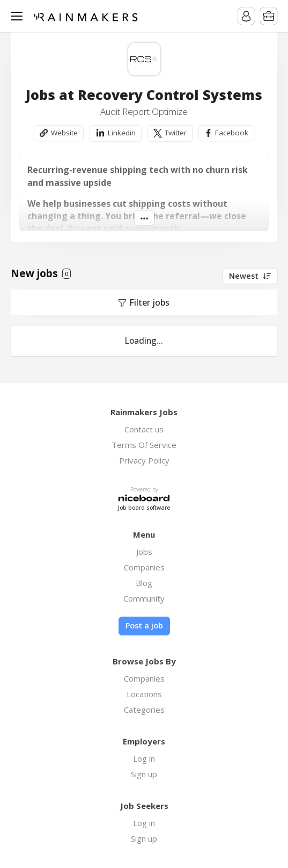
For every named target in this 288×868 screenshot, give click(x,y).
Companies (144, 567)
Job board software (144, 508)
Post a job (144, 625)
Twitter (176, 133)
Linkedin (122, 133)
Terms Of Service (144, 445)
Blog (144, 583)
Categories (144, 710)
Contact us (144, 429)
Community (144, 598)
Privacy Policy (144, 460)
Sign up (144, 774)
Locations (144, 694)
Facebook (232, 133)
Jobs (144, 552)
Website (64, 133)
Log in (144, 758)
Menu (19, 16)
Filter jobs (149, 302)
